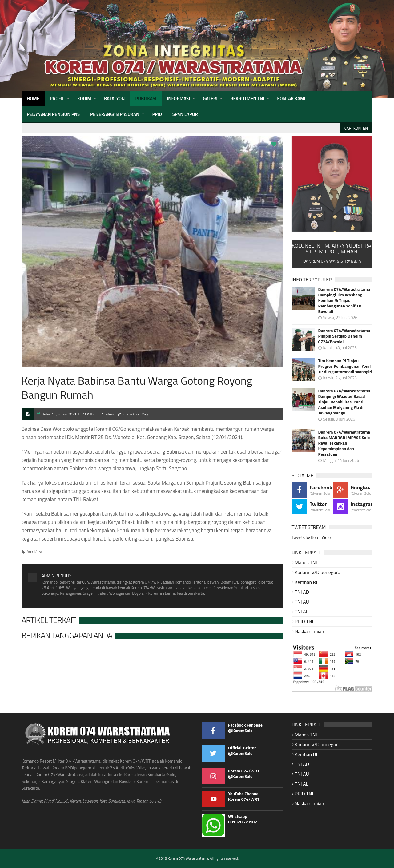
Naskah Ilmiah (310, 631)
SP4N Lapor (185, 114)
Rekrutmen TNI (247, 99)
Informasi (178, 99)
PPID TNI (304, 621)
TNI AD (302, 592)
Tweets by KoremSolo (311, 537)
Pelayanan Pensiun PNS (53, 114)
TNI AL (302, 612)
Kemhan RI (306, 582)
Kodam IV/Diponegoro (318, 572)
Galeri (210, 99)
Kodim (84, 99)
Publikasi (146, 99)
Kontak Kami (291, 99)
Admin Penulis (56, 575)
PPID (157, 114)
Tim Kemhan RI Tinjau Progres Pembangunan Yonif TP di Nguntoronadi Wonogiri (345, 366)
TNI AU (302, 602)
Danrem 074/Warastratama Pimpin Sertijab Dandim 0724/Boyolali (344, 336)
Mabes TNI (306, 562)
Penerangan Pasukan (115, 114)
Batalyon (114, 99)
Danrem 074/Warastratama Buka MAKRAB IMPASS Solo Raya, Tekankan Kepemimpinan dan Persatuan (344, 443)
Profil (57, 99)
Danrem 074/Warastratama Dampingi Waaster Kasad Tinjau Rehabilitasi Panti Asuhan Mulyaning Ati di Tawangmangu (344, 402)
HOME (33, 99)
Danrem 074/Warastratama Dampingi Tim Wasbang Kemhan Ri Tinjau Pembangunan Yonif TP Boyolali (344, 300)
